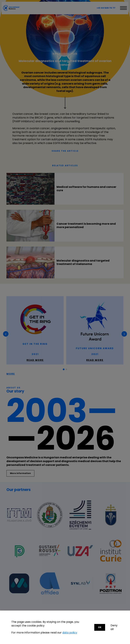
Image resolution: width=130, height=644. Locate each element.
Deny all (114, 627)
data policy (70, 633)
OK (100, 627)
